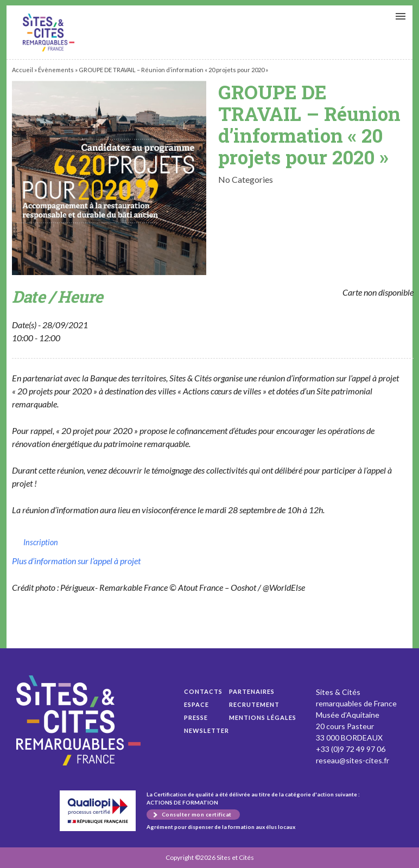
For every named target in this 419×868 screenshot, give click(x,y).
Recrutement (254, 704)
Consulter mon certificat (197, 814)
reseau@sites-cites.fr (353, 760)
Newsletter (207, 730)
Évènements (56, 70)
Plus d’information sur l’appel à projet (76, 561)
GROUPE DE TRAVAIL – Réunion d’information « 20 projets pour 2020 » (49, 33)
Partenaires (252, 691)
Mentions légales (263, 717)
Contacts (203, 691)
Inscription (41, 542)
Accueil (23, 70)
